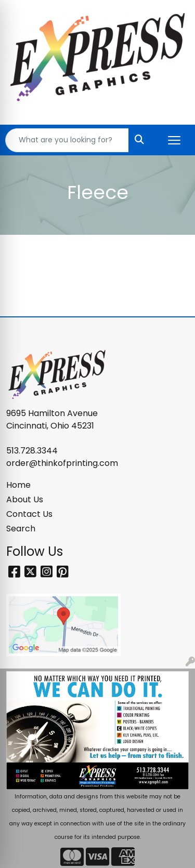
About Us (25, 499)
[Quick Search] (67, 140)
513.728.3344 (32, 451)
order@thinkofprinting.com (62, 463)
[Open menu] (174, 140)
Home (18, 485)
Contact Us (29, 514)
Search (21, 529)
